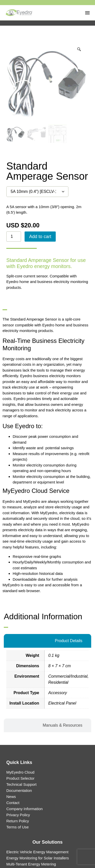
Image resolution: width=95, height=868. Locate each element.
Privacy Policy (18, 815)
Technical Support (21, 784)
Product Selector (20, 778)
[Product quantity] (14, 237)
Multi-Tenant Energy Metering (31, 864)
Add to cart (40, 237)
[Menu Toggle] (87, 13)
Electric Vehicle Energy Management (37, 852)
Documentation (19, 790)
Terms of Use (17, 827)
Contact (13, 803)
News (11, 797)
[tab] (48, 641)
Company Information (24, 809)
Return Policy (18, 821)
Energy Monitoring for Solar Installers (38, 858)
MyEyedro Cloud (20, 772)
